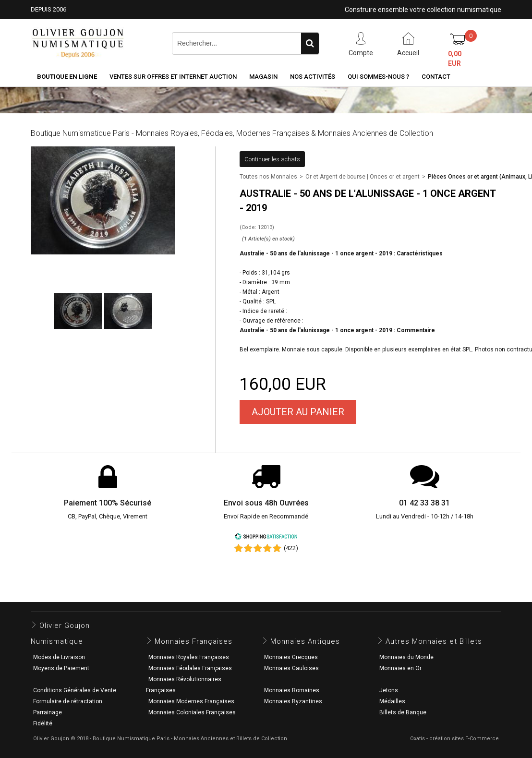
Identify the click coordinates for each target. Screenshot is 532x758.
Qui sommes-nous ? (378, 77)
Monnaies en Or (400, 668)
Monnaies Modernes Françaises (191, 701)
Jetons (389, 690)
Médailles (392, 701)
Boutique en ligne (67, 77)
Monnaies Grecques (291, 657)
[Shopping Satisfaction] (266, 538)
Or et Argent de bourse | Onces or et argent (363, 177)
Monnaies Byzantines (293, 701)
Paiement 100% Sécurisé (108, 503)
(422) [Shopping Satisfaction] (291, 548)
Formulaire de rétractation (68, 701)
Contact (436, 77)
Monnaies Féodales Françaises (190, 668)
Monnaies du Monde (406, 657)
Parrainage (48, 712)
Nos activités (313, 77)
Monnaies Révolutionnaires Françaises (184, 685)
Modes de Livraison (59, 657)
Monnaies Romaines (292, 690)
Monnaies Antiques (305, 641)
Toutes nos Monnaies (268, 177)
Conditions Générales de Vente (75, 690)
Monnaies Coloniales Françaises (192, 712)
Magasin (263, 77)
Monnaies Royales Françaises (189, 657)
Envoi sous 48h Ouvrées (266, 503)
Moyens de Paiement (61, 668)
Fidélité (43, 723)
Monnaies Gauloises (291, 668)
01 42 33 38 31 (424, 503)
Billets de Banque (403, 712)
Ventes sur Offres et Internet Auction (173, 77)
